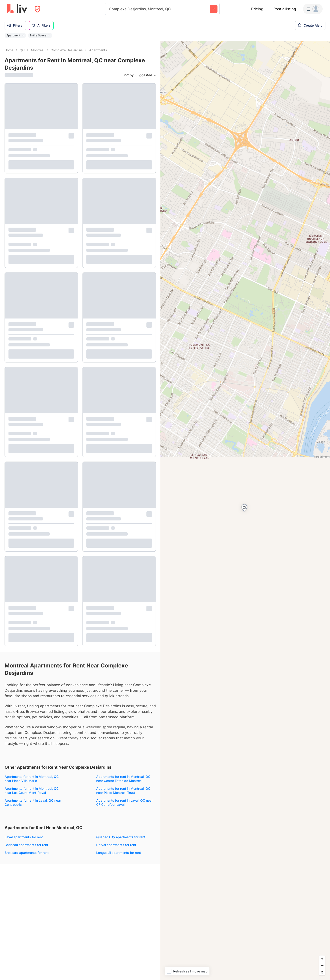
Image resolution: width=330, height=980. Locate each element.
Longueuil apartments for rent (119, 853)
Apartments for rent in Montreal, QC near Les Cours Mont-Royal (32, 791)
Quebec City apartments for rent (121, 837)
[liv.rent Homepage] (17, 9)
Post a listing (285, 9)
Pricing (257, 9)
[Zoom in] (322, 959)
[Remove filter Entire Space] (49, 35)
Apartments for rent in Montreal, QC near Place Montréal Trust (123, 791)
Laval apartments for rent (24, 837)
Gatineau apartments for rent (26, 845)
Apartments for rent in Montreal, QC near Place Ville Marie (32, 779)
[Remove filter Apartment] (23, 35)
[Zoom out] (322, 965)
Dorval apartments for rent (116, 845)
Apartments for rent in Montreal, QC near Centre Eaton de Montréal (123, 779)
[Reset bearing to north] (322, 972)
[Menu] (313, 9)
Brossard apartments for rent (27, 853)
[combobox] (109, 9)
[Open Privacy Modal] (37, 9)
